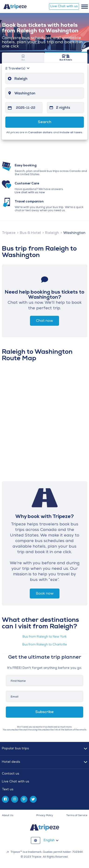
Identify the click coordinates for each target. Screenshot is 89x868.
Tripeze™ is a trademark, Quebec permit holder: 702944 (44, 852)
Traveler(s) (16, 69)
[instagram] (15, 799)
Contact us (10, 774)
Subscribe (44, 712)
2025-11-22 (26, 108)
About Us (8, 816)
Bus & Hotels (66, 58)
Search (45, 122)
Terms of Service (77, 816)
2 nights (63, 108)
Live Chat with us (64, 6)
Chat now (44, 321)
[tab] (45, 782)
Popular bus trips (15, 749)
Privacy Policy (45, 816)
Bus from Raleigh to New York (44, 637)
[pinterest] (24, 799)
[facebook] (5, 799)
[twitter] (33, 799)
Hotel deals (11, 762)
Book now (45, 594)
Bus (23, 58)
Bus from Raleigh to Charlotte (45, 645)
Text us (8, 789)
